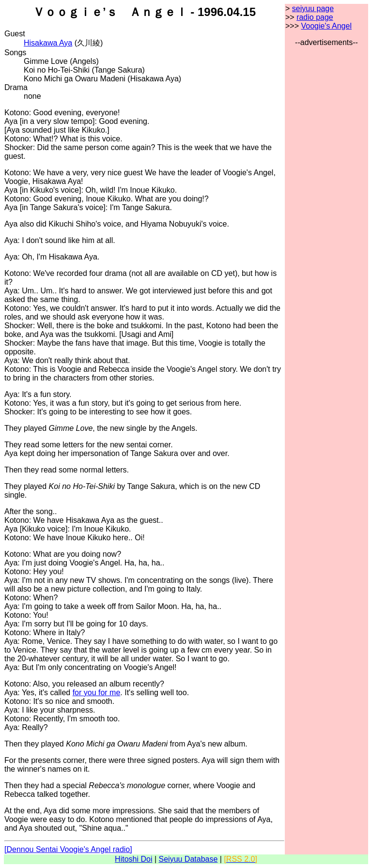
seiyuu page (313, 8)
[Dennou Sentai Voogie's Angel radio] (68, 849)
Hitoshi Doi (133, 859)
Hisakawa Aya (48, 43)
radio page (315, 17)
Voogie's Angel (326, 26)
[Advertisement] (326, 192)
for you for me (97, 693)
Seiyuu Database (188, 859)
